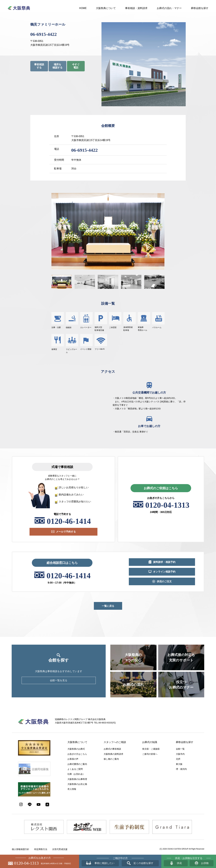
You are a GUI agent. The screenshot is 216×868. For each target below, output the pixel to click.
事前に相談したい (104, 863)
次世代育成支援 (60, 849)
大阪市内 (180, 754)
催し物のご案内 (111, 759)
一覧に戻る (108, 606)
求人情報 (72, 789)
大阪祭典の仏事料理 (77, 779)
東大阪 (179, 764)
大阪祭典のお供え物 (77, 784)
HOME (83, 8)
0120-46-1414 (69, 521)
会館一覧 (180, 749)
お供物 (205, 863)
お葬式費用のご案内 (77, 764)
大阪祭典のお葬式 (76, 749)
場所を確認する (57, 66)
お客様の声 (73, 759)
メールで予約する (66, 532)
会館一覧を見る (59, 680)
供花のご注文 (164, 581)
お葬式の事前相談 (112, 749)
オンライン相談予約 (164, 572)
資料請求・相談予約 (164, 562)
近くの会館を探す (143, 863)
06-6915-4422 (44, 34)
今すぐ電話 (76, 66)
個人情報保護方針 (21, 849)
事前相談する (39, 66)
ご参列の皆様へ (150, 754)
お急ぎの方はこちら (77, 754)
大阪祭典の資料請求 (113, 754)
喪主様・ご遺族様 (151, 749)
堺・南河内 (181, 769)
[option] (108, 231)
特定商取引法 (41, 849)
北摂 (178, 759)
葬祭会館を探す (200, 8)
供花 (179, 863)
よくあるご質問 (75, 769)
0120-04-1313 (167, 505)
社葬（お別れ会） (76, 774)
